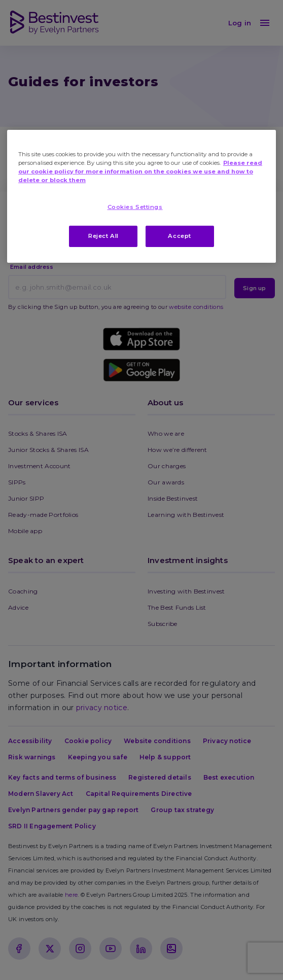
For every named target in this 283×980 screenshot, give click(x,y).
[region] (141, 196)
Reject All (103, 236)
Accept (179, 236)
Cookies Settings (135, 207)
